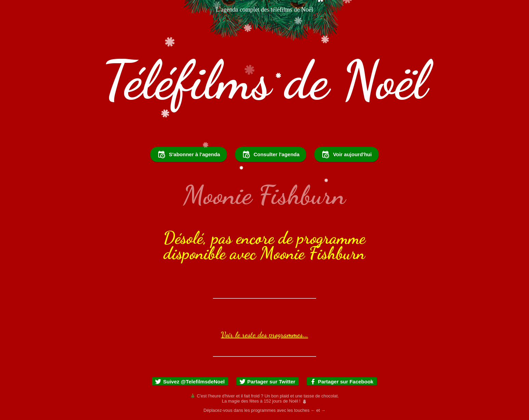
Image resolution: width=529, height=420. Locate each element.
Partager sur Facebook (342, 382)
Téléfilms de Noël (264, 80)
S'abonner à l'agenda (189, 154)
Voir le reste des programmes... (264, 335)
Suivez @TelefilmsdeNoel (190, 382)
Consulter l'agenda (271, 154)
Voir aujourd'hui (346, 154)
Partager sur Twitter (267, 382)
